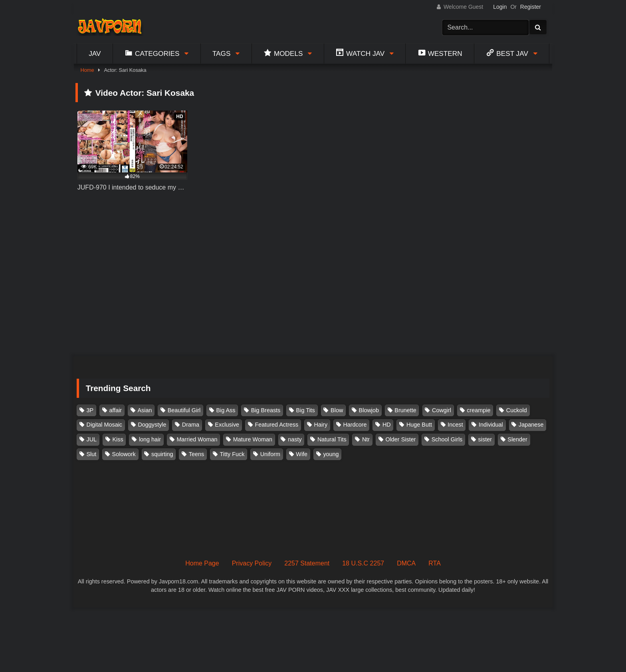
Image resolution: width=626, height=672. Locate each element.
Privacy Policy (252, 563)
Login (500, 7)
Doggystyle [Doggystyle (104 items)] (152, 425)
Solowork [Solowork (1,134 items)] (124, 454)
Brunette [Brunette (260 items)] (405, 410)
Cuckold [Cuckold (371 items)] (517, 410)
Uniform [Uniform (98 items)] (270, 454)
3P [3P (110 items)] (90, 410)
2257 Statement (307, 563)
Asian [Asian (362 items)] (145, 410)
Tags (222, 53)
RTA (435, 563)
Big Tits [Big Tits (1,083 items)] (306, 410)
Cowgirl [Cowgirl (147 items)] (442, 410)
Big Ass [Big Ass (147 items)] (226, 410)
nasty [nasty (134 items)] (295, 439)
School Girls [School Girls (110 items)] (447, 439)
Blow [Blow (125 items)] (337, 410)
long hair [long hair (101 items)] (150, 439)
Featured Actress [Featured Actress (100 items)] (276, 425)
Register (531, 7)
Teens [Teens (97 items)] (196, 454)
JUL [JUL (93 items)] (92, 439)
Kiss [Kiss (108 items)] (118, 439)
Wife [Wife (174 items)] (302, 454)
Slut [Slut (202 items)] (92, 454)
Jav (95, 53)
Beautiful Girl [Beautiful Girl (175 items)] (184, 410)
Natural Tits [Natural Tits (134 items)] (332, 439)
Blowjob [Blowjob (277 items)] (369, 410)
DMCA (406, 563)
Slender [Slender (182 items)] (517, 439)
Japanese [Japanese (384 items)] (531, 425)
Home (87, 70)
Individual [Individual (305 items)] (491, 425)
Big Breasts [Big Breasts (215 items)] (266, 410)
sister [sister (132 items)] (485, 439)
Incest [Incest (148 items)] (455, 425)
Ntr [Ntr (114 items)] (366, 439)
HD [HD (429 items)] (387, 425)
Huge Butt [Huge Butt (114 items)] (419, 425)
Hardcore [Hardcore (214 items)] (355, 425)
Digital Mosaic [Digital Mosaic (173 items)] (105, 425)
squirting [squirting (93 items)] (162, 454)
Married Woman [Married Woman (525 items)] (197, 439)
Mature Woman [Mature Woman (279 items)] (253, 439)
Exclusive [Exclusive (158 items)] (227, 425)
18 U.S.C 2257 (363, 563)
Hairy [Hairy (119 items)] (321, 425)
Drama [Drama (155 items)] (191, 425)
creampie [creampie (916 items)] (478, 410)
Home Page (202, 563)
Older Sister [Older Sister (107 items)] (400, 439)
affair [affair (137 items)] (115, 410)
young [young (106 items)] (331, 454)
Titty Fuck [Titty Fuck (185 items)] (232, 454)
